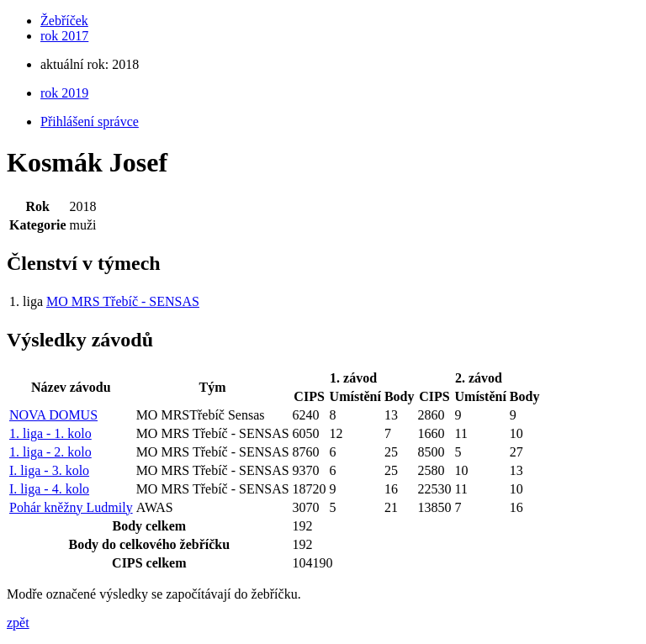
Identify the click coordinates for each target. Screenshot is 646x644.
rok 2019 (64, 93)
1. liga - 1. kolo (50, 433)
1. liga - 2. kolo (50, 452)
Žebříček (64, 21)
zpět (18, 623)
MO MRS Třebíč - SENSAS (123, 301)
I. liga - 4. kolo (49, 489)
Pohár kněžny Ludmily (71, 507)
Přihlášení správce (90, 121)
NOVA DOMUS (53, 415)
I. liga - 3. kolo (49, 470)
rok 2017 (64, 36)
